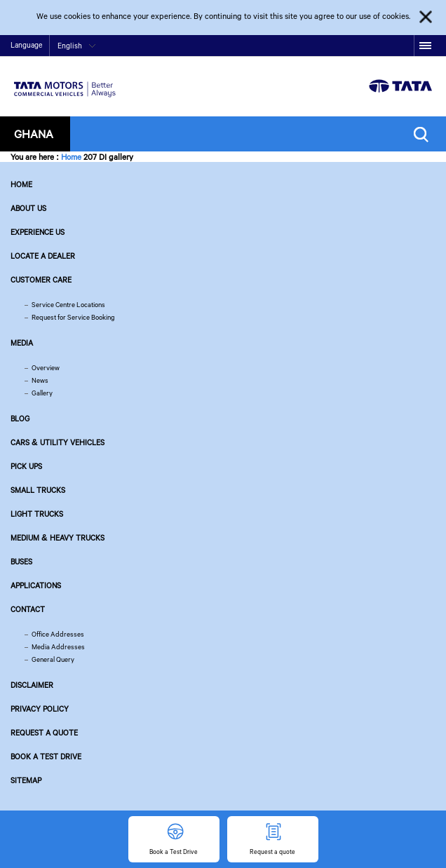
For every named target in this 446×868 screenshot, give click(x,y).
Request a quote (44, 733)
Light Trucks (37, 514)
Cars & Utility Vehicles (58, 442)
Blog (20, 419)
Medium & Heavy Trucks (58, 538)
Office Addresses (58, 634)
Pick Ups (26, 466)
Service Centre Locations (68, 305)
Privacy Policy (40, 709)
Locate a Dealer (43, 256)
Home (71, 157)
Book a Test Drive (46, 757)
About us (28, 208)
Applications (36, 585)
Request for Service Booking (73, 317)
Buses (21, 562)
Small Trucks (38, 490)
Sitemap (26, 780)
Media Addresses (58, 647)
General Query (53, 659)
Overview (46, 368)
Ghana (34, 134)
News (40, 380)
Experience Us (38, 232)
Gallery (42, 393)
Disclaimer (32, 685)
